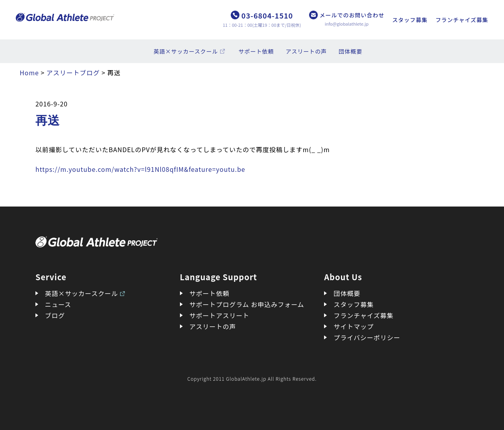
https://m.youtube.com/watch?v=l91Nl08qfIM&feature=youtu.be (140, 169)
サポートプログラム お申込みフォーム (247, 304)
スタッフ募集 (410, 20)
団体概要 (350, 51)
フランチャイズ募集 (462, 20)
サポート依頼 (256, 51)
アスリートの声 (307, 51)
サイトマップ (354, 326)
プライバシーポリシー (367, 337)
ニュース (58, 304)
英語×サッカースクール (186, 51)
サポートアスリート (220, 315)
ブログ (55, 315)
